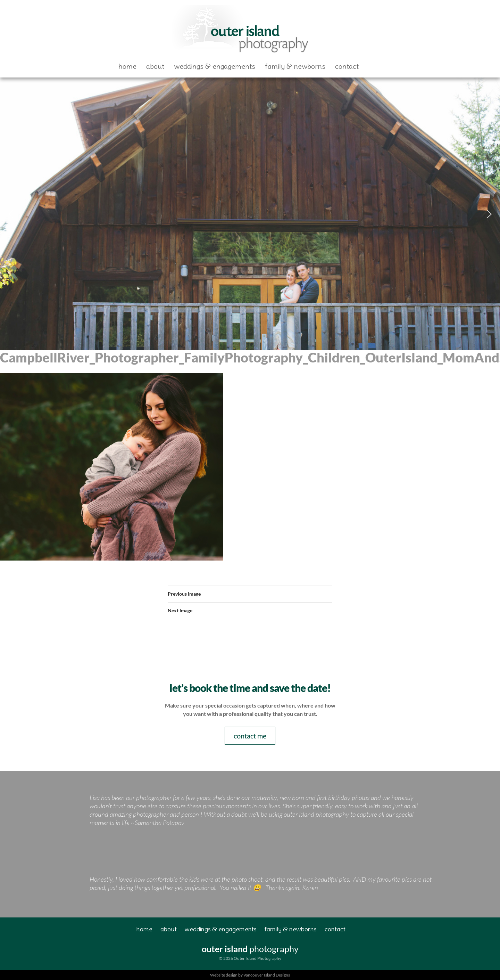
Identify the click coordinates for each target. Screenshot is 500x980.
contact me (250, 736)
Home (127, 66)
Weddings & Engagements (215, 66)
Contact (347, 66)
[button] (11, 214)
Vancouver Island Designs (267, 975)
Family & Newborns (295, 66)
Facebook (376, 66)
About (155, 66)
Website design (224, 975)
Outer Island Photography (242, 30)
